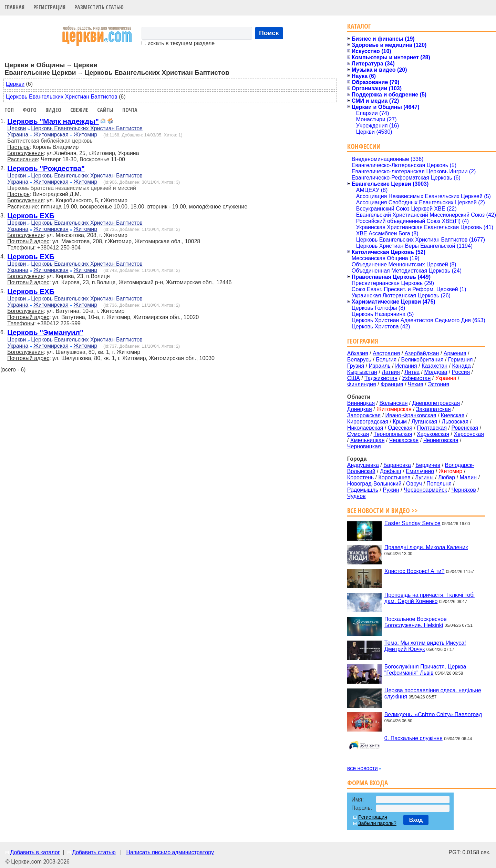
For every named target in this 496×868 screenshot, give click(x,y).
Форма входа (368, 783)
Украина (18, 135)
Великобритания (422, 360)
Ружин (391, 490)
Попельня (439, 484)
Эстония (438, 384)
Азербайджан (422, 353)
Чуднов (356, 496)
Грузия (356, 366)
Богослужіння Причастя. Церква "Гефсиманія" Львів (425, 670)
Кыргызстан (362, 372)
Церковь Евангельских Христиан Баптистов (61, 97)
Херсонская (469, 434)
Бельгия (386, 360)
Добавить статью (94, 852)
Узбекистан (416, 378)
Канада (461, 366)
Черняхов (464, 490)
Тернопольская (393, 434)
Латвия (391, 372)
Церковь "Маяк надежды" (53, 121)
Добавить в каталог (35, 852)
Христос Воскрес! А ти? (415, 571)
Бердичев (428, 465)
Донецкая (360, 409)
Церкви (15, 84)
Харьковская (433, 434)
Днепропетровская (436, 403)
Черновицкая (364, 446)
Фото (30, 110)
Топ (9, 110)
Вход (416, 820)
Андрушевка (363, 465)
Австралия (386, 353)
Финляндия (362, 384)
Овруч (414, 484)
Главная (14, 7)
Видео (53, 110)
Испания (406, 366)
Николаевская (365, 428)
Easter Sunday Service (412, 523)
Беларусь (359, 360)
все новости (363, 768)
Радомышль (363, 490)
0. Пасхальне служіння (414, 738)
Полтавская (432, 428)
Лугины (424, 477)
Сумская (358, 434)
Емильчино (420, 471)
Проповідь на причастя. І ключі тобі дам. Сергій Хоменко (430, 598)
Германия (461, 360)
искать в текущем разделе (178, 43)
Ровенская (465, 428)
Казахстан (435, 366)
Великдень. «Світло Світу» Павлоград (433, 714)
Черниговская (441, 440)
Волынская (394, 403)
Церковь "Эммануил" (45, 332)
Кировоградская (368, 422)
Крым (400, 422)
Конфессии (364, 146)
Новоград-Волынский (374, 484)
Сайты (105, 110)
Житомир (86, 135)
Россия (461, 372)
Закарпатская (433, 409)
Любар (447, 477)
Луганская (424, 422)
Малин (468, 477)
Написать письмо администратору (170, 852)
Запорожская (364, 415)
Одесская (400, 428)
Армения (455, 353)
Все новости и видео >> (383, 510)
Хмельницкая (368, 440)
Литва (412, 372)
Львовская (455, 422)
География (363, 341)
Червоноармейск (425, 490)
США (354, 378)
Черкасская (404, 440)
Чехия (416, 384)
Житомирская (51, 135)
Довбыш (391, 471)
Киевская (453, 415)
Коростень (360, 477)
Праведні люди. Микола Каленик (426, 547)
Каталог (359, 26)
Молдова (436, 372)
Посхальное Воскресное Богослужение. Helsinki (416, 622)
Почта (130, 110)
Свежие (79, 110)
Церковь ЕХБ (31, 216)
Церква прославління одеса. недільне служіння (433, 693)
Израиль (380, 366)
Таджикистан (381, 378)
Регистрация (49, 7)
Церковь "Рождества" (46, 168)
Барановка (397, 465)
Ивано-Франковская (411, 415)
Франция (392, 384)
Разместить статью (99, 7)
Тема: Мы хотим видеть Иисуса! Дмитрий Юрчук (425, 646)
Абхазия (358, 353)
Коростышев (394, 477)
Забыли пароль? (377, 823)
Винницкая (361, 403)
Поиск (269, 33)
